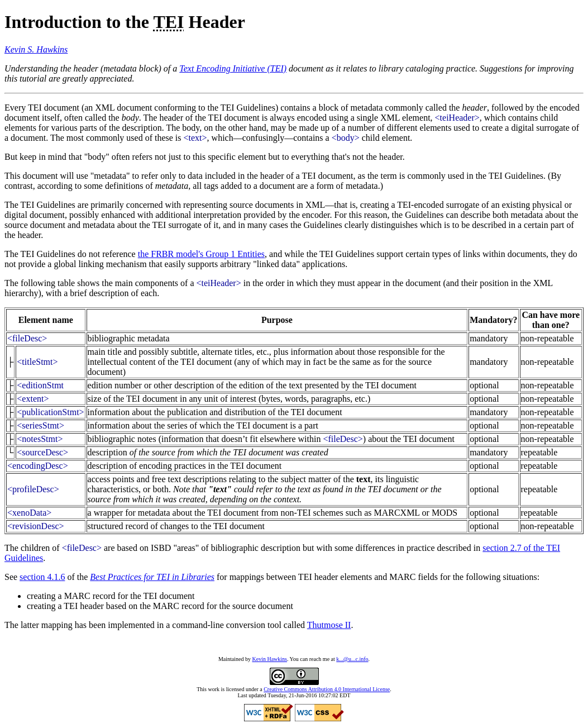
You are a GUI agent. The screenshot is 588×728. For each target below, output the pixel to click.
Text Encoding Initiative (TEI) (233, 68)
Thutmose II (329, 625)
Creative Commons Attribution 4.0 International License (327, 689)
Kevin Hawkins (269, 659)
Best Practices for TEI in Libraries (152, 577)
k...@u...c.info (352, 659)
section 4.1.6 (42, 577)
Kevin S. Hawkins (36, 49)
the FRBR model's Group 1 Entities (201, 254)
